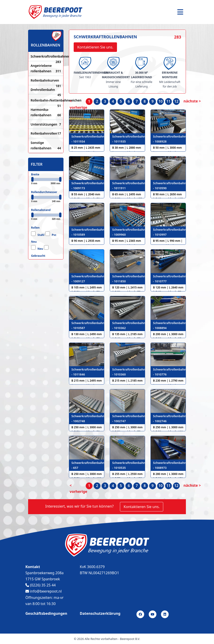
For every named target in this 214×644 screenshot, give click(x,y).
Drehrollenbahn (46, 90)
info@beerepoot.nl (44, 591)
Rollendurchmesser (44, 192)
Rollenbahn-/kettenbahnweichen (46, 101)
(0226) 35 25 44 (41, 585)
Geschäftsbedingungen (46, 613)
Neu (34, 242)
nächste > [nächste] (192, 101)
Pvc (54, 235)
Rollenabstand (41, 210)
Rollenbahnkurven (46, 81)
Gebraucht (38, 256)
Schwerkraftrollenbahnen (46, 57)
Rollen (35, 228)
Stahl (41, 235)
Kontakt (33, 567)
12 (176, 101)
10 (160, 101)
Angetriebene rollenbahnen (46, 69)
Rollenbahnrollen (46, 133)
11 (168, 101)
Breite (35, 174)
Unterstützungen (46, 124)
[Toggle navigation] (180, 12)
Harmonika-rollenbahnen (46, 113)
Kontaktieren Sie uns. (95, 47)
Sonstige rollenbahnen (46, 146)
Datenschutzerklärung (100, 613)
